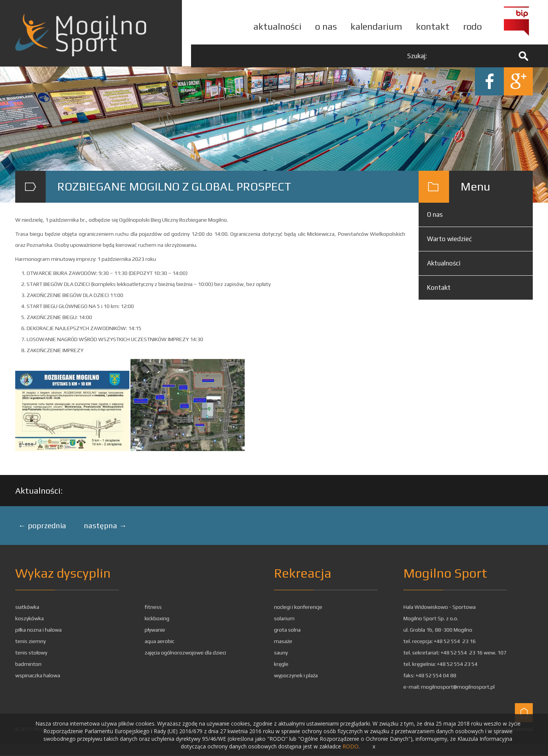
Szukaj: (417, 56)
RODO (350, 746)
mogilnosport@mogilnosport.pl (458, 687)
